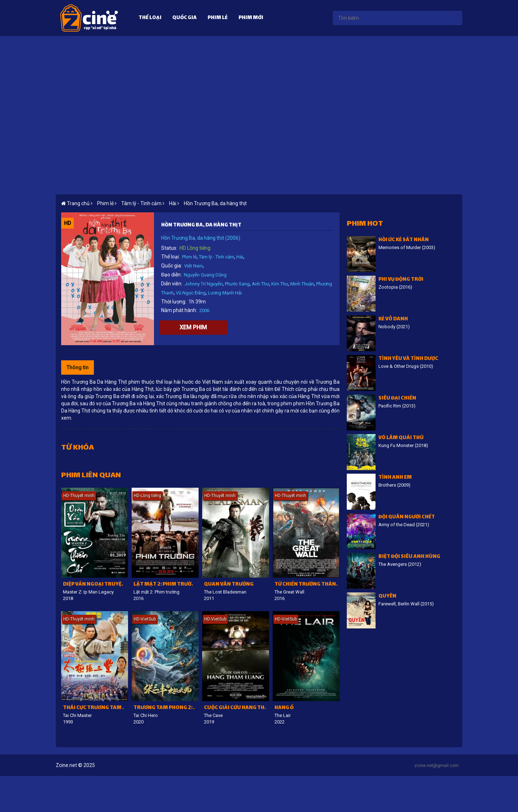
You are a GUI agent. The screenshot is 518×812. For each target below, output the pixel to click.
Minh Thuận (302, 284)
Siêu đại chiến (397, 399)
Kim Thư (280, 284)
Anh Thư (260, 284)
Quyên (387, 597)
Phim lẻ (218, 18)
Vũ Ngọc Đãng (191, 293)
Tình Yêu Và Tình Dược (408, 359)
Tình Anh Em (395, 478)
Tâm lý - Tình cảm (217, 257)
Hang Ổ (284, 708)
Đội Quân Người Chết (407, 517)
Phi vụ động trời (401, 280)
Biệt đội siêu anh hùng (409, 557)
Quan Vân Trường (229, 585)
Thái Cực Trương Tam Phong (96, 708)
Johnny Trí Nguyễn (204, 284)
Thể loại (150, 18)
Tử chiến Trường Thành (307, 585)
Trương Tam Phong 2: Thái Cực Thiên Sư (166, 708)
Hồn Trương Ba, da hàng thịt (215, 203)
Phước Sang (237, 284)
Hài (240, 257)
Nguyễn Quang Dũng (205, 275)
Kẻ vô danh (393, 319)
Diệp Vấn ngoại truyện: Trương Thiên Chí (96, 585)
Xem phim (193, 327)
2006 (204, 310)
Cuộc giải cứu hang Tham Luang (237, 708)
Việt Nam (194, 266)
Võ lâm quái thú (401, 438)
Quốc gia (185, 18)
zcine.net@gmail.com (437, 766)
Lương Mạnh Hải (225, 293)
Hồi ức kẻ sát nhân (404, 240)
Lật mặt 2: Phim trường (166, 585)
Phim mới (251, 18)
